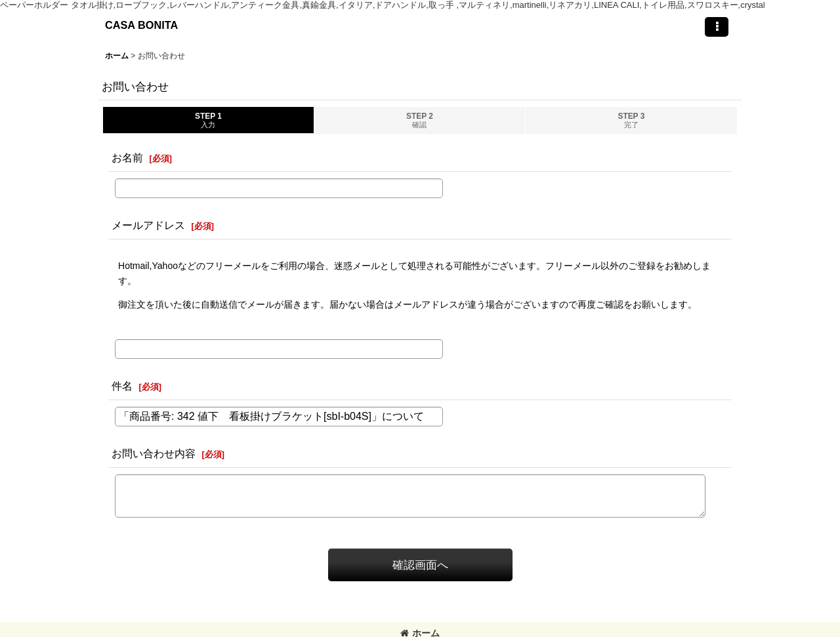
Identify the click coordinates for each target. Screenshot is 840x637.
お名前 (127, 157)
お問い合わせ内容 (154, 453)
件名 (122, 386)
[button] (717, 27)
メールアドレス (148, 225)
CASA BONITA (141, 25)
